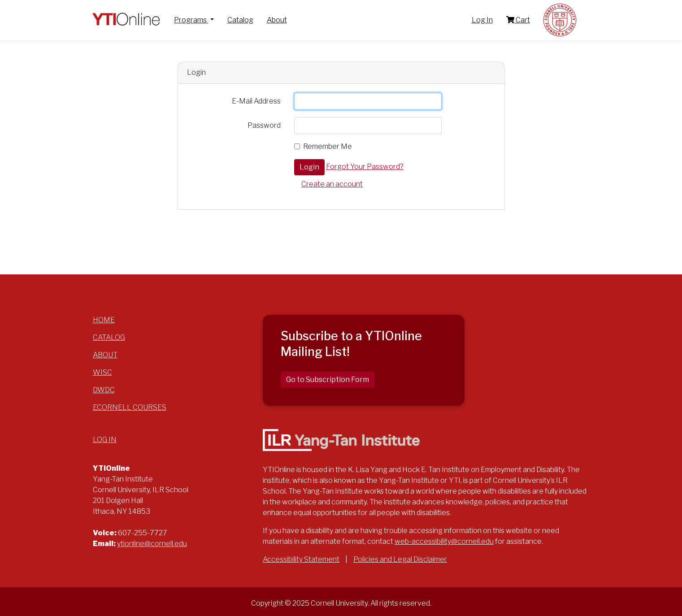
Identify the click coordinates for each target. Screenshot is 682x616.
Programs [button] (191, 20)
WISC (102, 372)
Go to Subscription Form (328, 380)
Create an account (332, 184)
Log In (482, 20)
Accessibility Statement (301, 559)
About (277, 20)
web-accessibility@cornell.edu (444, 541)
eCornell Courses (130, 407)
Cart (518, 20)
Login (309, 167)
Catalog (240, 20)
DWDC (104, 390)
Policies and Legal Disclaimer (400, 559)
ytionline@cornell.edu (152, 544)
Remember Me (328, 146)
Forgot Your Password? (365, 167)
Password (264, 125)
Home (104, 320)
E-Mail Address (256, 101)
